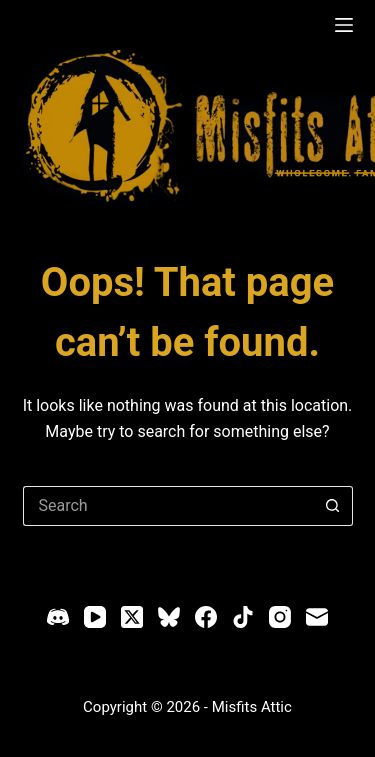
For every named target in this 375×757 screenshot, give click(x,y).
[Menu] (344, 25)
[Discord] (58, 617)
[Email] (317, 617)
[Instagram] (280, 617)
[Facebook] (206, 617)
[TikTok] (243, 617)
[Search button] (333, 506)
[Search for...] (168, 506)
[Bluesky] (169, 617)
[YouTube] (95, 617)
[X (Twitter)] (132, 617)
